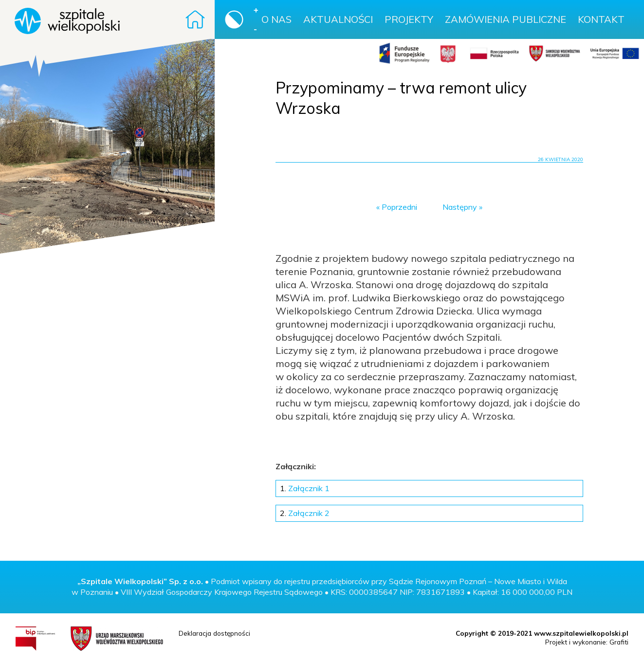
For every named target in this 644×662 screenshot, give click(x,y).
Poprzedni (399, 207)
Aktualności (338, 19)
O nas (276, 19)
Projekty (409, 19)
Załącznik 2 (305, 513)
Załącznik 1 (305, 488)
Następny (460, 207)
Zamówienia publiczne (506, 19)
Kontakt (601, 19)
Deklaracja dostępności (214, 633)
